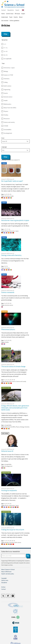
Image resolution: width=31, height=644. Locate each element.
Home (3, 14)
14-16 (6, 51)
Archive (3, 587)
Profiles (6, 115)
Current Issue (10, 14)
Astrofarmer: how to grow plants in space (15, 220)
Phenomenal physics (8, 329)
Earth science (8, 86)
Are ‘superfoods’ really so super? (12, 181)
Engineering (7, 90)
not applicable (8, 59)
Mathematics (8, 104)
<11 (5, 44)
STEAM (6, 126)
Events (16, 17)
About (21, 17)
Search (17, 10)
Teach (11, 17)
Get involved (5, 21)
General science (8, 97)
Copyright (4, 578)
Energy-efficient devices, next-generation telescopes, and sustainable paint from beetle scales (15, 408)
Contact (4, 10)
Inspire (23, 14)
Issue (3, 138)
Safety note (5, 580)
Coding (6, 82)
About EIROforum (6, 572)
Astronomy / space (9, 68)
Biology (6, 71)
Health (6, 100)
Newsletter (11, 10)
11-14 (6, 48)
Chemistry (7, 79)
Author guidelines (14, 21)
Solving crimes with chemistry (11, 255)
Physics (6, 111)
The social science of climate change (13, 366)
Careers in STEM (8, 75)
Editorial (5, 433)
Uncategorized (8, 133)
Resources (7, 119)
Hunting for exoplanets (9, 490)
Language (4, 147)
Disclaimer (4, 583)
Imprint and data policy (8, 574)
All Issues (17, 14)
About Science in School (8, 569)
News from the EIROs (10, 108)
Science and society (9, 122)
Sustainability (8, 129)
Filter (6, 34)
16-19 (6, 55)
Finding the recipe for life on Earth (13, 530)
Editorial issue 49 (7, 451)
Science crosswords (8, 292)
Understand (5, 17)
